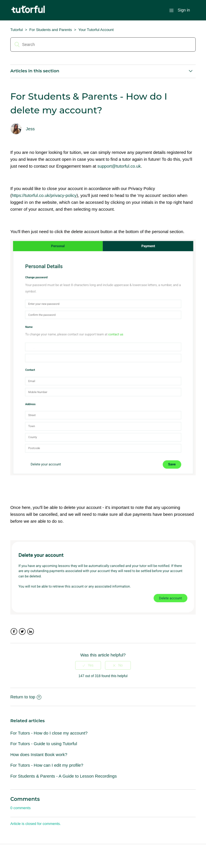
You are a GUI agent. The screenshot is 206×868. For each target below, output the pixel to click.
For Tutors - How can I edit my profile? (47, 765)
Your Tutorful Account (96, 30)
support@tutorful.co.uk (119, 166)
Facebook (14, 632)
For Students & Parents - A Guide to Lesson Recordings (64, 776)
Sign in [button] (184, 10)
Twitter (22, 632)
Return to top (26, 697)
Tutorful (17, 30)
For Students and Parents (50, 30)
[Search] (103, 44)
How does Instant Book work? (39, 754)
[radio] (88, 665)
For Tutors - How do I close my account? (49, 733)
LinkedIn (31, 632)
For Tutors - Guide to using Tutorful (44, 744)
